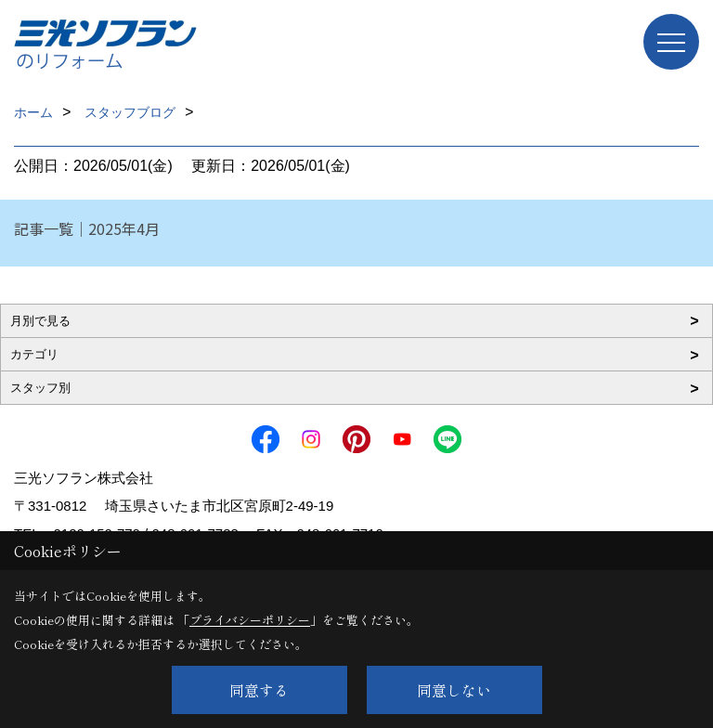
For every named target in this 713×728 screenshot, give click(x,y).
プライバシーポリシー (250, 620)
